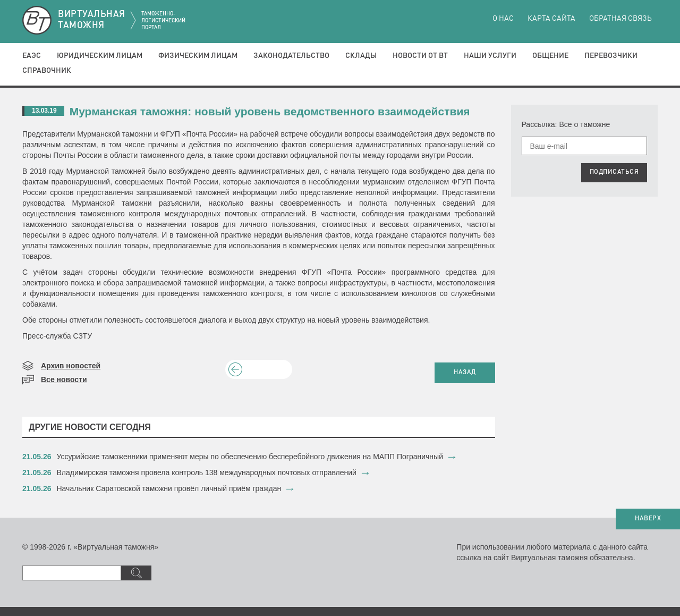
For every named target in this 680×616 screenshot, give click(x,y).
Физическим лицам (198, 56)
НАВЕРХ (648, 519)
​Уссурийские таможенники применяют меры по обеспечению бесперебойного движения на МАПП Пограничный (250, 457)
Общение (550, 56)
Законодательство (291, 56)
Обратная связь (620, 19)
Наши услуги (490, 56)
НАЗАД (465, 373)
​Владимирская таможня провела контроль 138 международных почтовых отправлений (207, 472)
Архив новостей (71, 366)
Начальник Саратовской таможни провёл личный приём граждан (169, 488)
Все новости (64, 379)
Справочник (47, 71)
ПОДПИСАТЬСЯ (614, 172)
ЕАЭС (32, 56)
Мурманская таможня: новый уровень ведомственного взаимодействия (270, 111)
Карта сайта (551, 19)
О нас (503, 19)
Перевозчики (611, 56)
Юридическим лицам (100, 56)
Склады (361, 56)
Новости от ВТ (420, 56)
